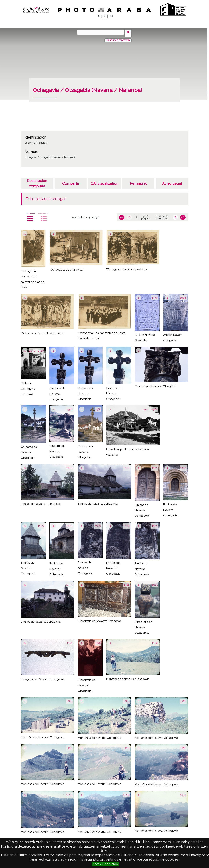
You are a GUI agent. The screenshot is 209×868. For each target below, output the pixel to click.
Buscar (129, 32)
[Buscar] (102, 32)
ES (104, 16)
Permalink (138, 181)
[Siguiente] (175, 215)
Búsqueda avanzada (118, 38)
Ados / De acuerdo (105, 864)
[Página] (136, 215)
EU (98, 16)
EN (110, 16)
